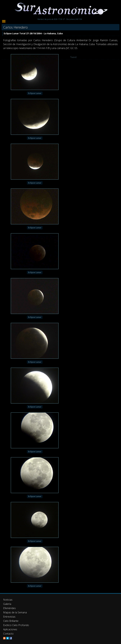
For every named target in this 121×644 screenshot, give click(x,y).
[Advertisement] (60, 614)
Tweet (73, 57)
